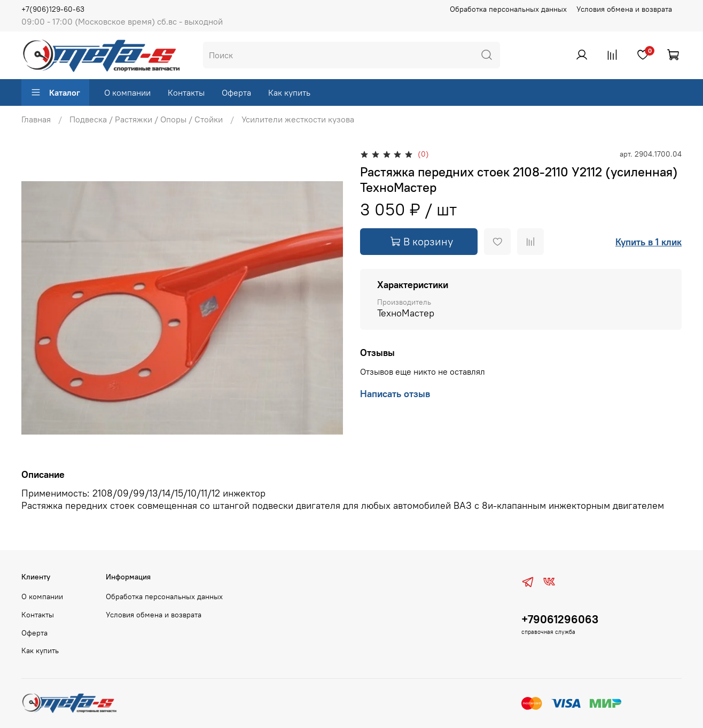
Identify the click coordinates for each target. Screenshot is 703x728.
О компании (127, 92)
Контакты (186, 92)
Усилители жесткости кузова (298, 119)
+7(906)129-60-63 (53, 9)
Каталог (55, 92)
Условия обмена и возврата (624, 9)
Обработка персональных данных (508, 9)
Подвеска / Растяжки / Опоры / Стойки (146, 119)
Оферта (236, 92)
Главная (36, 119)
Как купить (289, 92)
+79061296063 (560, 619)
